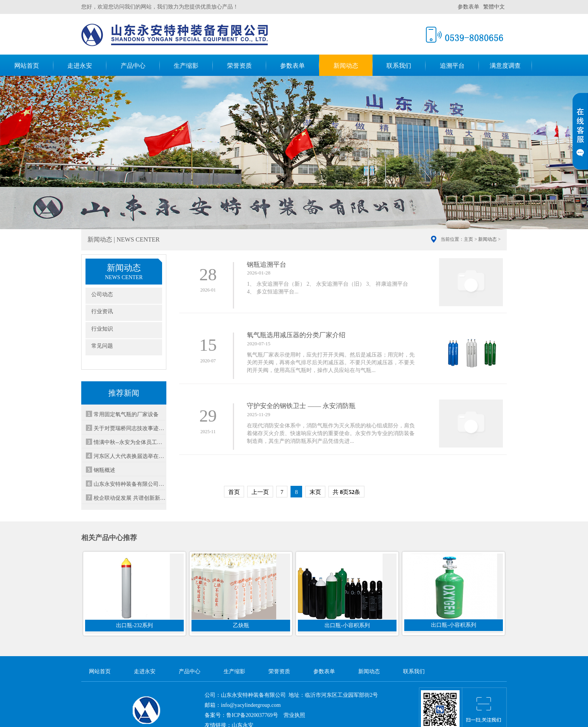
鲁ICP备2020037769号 (252, 715)
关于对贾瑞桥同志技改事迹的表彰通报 (130, 428)
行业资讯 (102, 311)
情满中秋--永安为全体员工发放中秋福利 (130, 442)
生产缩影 (186, 66)
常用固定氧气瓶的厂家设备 (126, 414)
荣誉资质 (239, 66)
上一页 (260, 492)
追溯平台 (452, 66)
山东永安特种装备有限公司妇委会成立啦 (130, 484)
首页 (234, 492)
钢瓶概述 (104, 470)
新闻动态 (346, 66)
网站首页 (27, 66)
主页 (468, 239)
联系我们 (399, 66)
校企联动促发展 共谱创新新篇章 (130, 498)
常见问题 (102, 346)
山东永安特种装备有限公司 (174, 33)
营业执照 (294, 715)
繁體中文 (494, 7)
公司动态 (102, 294)
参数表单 (468, 7)
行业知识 (102, 329)
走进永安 (80, 66)
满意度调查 (505, 66)
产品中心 (133, 66)
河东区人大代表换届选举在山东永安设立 (130, 456)
